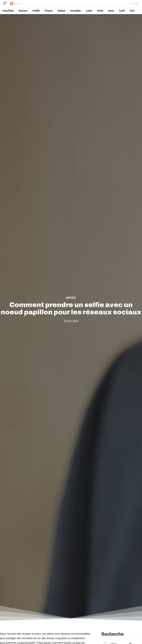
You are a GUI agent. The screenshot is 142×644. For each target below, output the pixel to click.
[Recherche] (127, 4)
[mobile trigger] (6, 3)
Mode (71, 298)
